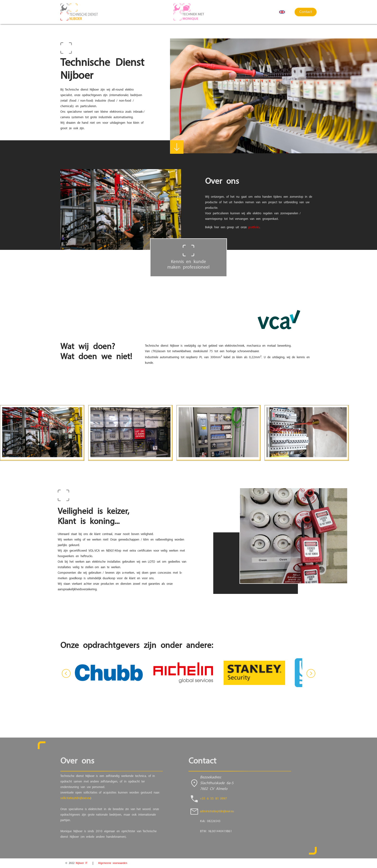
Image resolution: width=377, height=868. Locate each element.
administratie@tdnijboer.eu (217, 811)
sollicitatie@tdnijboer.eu (75, 798)
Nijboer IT (82, 863)
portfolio (254, 227)
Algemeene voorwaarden (113, 863)
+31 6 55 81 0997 (214, 799)
